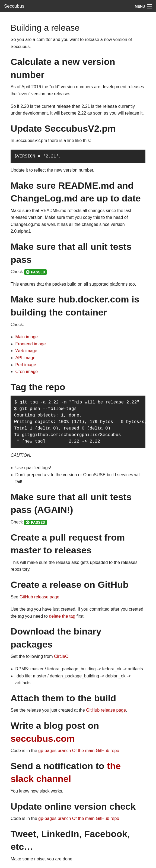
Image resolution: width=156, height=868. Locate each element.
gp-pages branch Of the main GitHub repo (79, 751)
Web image (26, 351)
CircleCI (62, 656)
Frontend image (31, 344)
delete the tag (62, 616)
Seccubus (14, 6)
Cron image (27, 372)
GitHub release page (39, 597)
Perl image (26, 365)
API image (26, 358)
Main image (27, 337)
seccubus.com (43, 738)
